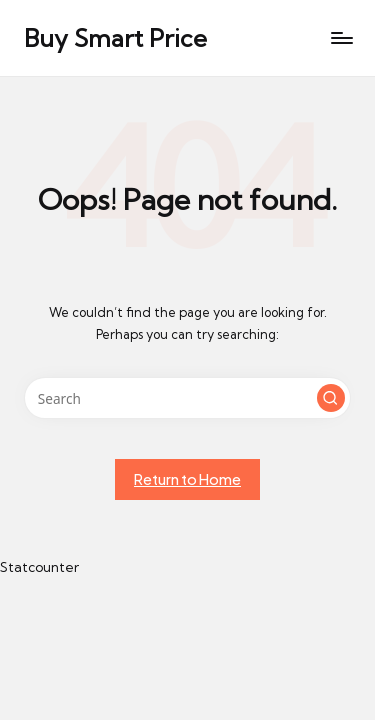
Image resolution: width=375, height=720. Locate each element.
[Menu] (341, 38)
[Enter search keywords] (187, 398)
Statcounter (39, 567)
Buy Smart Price (115, 38)
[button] (331, 398)
